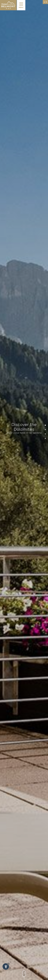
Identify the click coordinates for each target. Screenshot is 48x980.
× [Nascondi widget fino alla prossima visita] (8, 964)
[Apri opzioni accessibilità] (6, 966)
